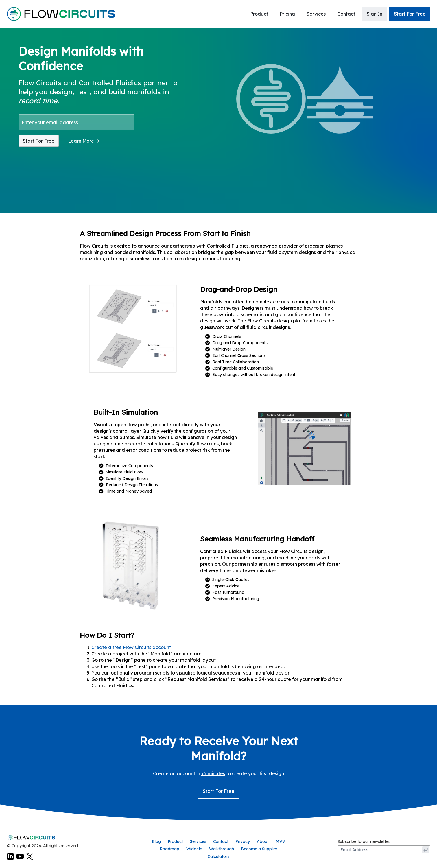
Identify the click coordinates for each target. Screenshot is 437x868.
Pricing (287, 14)
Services (316, 14)
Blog (156, 841)
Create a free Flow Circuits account (131, 647)
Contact (346, 14)
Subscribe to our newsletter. (364, 841)
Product (259, 14)
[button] (84, 141)
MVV (280, 841)
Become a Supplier (259, 849)
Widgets (194, 849)
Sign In (375, 14)
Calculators (218, 856)
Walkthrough (222, 849)
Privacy (243, 841)
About (263, 841)
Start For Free (410, 14)
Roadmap (169, 849)
